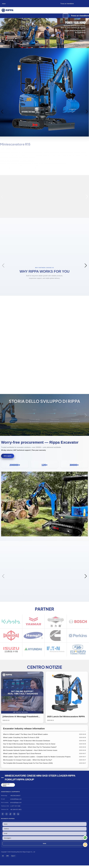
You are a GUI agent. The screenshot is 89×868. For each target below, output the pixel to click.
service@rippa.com (16, 805)
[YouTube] (7, 817)
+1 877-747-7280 (15, 809)
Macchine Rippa (21, 854)
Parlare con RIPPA (6, 787)
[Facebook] (3, 817)
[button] (37, 46)
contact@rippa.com (16, 802)
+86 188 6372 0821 (16, 812)
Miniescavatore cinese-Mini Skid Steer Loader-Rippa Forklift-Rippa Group (40, 780)
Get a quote (8, 458)
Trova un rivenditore (67, 4)
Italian (4, 4)
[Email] (85, 845)
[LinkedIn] (18, 817)
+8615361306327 (15, 798)
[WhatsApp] (85, 838)
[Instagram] (14, 817)
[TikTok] (10, 817)
